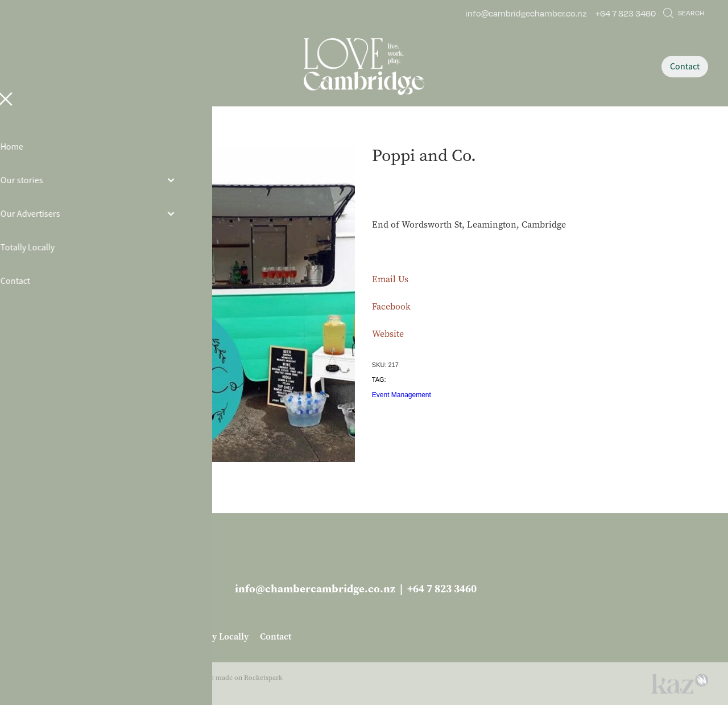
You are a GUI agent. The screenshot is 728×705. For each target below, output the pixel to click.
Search (683, 13)
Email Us (390, 279)
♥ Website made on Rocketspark (233, 678)
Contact (685, 67)
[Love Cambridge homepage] (364, 67)
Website (388, 334)
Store (112, 135)
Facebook (391, 306)
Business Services (160, 135)
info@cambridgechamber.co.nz (526, 13)
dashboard (95, 678)
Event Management (402, 395)
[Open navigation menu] (106, 67)
